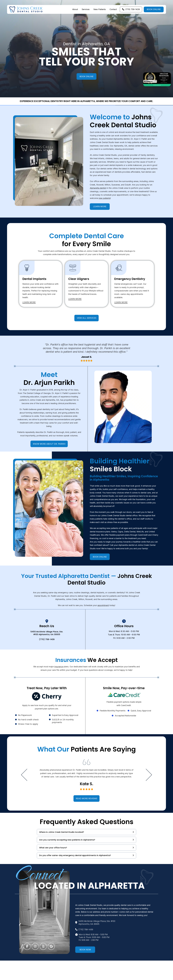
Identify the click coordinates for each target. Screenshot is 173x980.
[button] (86, 832)
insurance (59, 667)
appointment (103, 605)
